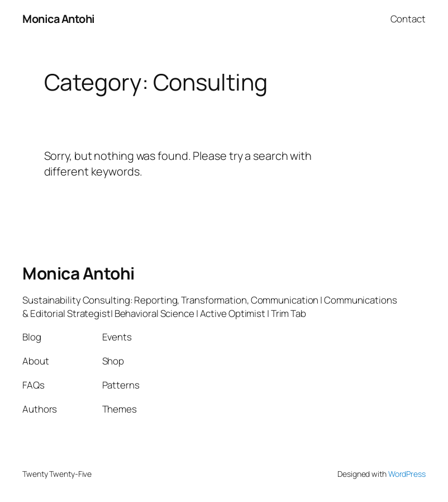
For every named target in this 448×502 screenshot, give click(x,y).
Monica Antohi (59, 19)
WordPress (407, 474)
